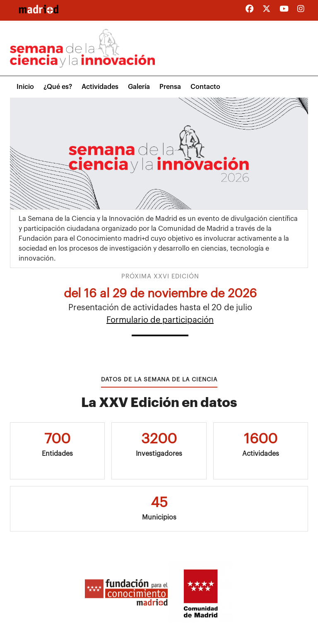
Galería (139, 87)
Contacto (205, 87)
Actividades (100, 87)
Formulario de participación (160, 320)
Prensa (170, 87)
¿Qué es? (58, 87)
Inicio (25, 87)
